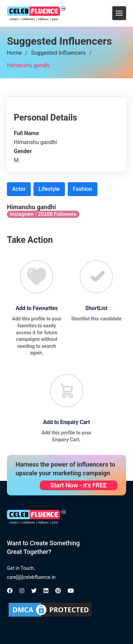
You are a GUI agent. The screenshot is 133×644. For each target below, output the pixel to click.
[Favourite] (37, 277)
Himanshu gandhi (28, 65)
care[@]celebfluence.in (31, 577)
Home (14, 53)
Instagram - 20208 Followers (43, 214)
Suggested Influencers (59, 53)
